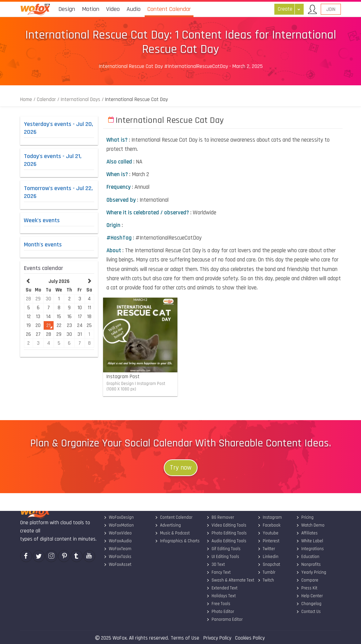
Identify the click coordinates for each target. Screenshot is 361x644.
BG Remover (220, 517)
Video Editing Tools (226, 525)
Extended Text (222, 588)
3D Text (215, 564)
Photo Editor (220, 612)
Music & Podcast (172, 533)
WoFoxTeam (117, 549)
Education (307, 557)
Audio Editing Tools (226, 541)
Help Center (309, 596)
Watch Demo (310, 525)
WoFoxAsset (117, 564)
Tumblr (266, 572)
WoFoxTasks (117, 557)
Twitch (266, 580)
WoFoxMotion (118, 525)
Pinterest (269, 541)
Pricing (305, 517)
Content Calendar (174, 517)
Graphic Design (120, 384)
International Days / (82, 99)
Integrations (310, 549)
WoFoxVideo (117, 533)
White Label (309, 541)
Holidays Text (221, 596)
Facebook (269, 525)
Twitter (266, 549)
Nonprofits (308, 564)
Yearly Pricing (311, 572)
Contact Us (308, 612)
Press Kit (306, 588)
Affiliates (307, 533)
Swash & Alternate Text (230, 580)
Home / (28, 99)
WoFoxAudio (117, 541)
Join (331, 9)
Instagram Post (151, 384)
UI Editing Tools (222, 557)
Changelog (308, 604)
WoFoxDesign (118, 517)
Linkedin (268, 557)
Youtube (268, 533)
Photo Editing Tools (226, 533)
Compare (307, 580)
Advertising (168, 525)
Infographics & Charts (177, 541)
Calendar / (48, 99)
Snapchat (269, 564)
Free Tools (218, 604)
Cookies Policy (250, 638)
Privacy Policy (217, 638)
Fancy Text (218, 572)
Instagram (270, 517)
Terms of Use (185, 638)
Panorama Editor (224, 619)
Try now (181, 468)
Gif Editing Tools (223, 549)
